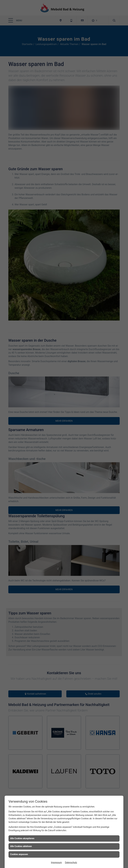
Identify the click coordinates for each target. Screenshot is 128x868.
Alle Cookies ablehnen (21, 846)
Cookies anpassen (19, 854)
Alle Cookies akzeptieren (22, 838)
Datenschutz (71, 862)
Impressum (56, 862)
